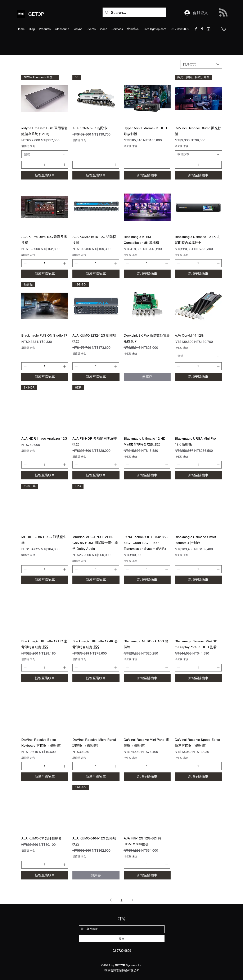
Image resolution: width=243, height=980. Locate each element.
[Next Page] (132, 900)
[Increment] (65, 165)
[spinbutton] (45, 165)
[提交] (122, 939)
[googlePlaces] (202, 29)
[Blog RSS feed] (223, 13)
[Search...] (134, 13)
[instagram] (208, 29)
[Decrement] (25, 165)
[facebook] (196, 29)
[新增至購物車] (45, 175)
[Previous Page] (111, 900)
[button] (224, 29)
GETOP (36, 14)
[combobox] (201, 64)
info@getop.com (155, 29)
